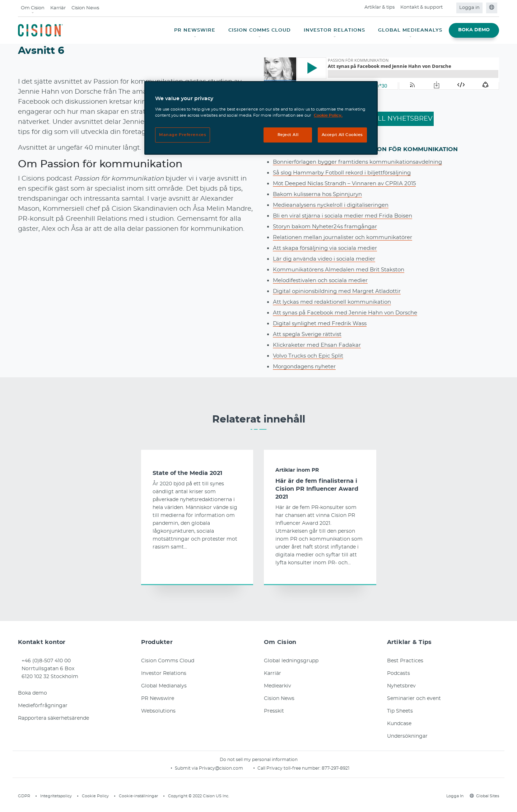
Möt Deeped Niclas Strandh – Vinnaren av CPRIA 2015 (349, 183)
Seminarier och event (414, 699)
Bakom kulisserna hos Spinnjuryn (321, 194)
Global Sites (484, 796)
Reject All (288, 135)
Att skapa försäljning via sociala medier (328, 248)
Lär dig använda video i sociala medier (327, 259)
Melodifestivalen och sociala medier (324, 280)
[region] (261, 118)
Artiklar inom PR (297, 470)
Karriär (58, 8)
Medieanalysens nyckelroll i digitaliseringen (335, 205)
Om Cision (33, 8)
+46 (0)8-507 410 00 (46, 661)
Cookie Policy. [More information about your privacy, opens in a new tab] (328, 115)
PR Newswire (158, 699)
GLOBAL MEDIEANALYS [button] (410, 30)
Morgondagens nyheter (307, 367)
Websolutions (158, 711)
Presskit (274, 711)
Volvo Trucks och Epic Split (311, 356)
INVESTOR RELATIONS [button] (334, 30)
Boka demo (32, 693)
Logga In (454, 796)
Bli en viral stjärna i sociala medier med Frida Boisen (347, 216)
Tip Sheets (400, 711)
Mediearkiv (278, 686)
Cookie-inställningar (138, 796)
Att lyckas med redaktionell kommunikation (337, 302)
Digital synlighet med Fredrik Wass (323, 323)
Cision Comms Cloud (168, 661)
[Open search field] (450, 8)
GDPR (24, 796)
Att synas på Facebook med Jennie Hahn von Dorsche (351, 313)
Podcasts (399, 673)
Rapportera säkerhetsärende (53, 718)
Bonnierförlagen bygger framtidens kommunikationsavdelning (364, 162)
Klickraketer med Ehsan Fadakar (320, 345)
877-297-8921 (336, 768)
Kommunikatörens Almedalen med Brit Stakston (344, 270)
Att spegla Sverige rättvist (310, 334)
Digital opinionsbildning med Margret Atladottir (341, 291)
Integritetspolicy (56, 796)
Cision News (85, 8)
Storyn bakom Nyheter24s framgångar (329, 227)
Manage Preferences (183, 135)
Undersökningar (407, 736)
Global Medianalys (164, 686)
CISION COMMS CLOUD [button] (260, 30)
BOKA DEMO (474, 30)
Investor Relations (164, 673)
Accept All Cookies (342, 135)
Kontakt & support (421, 7)
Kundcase (399, 724)
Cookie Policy (95, 796)
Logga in (469, 8)
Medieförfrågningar (43, 706)
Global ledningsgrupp (291, 661)
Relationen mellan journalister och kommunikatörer (348, 237)
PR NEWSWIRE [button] (195, 30)
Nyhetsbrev (401, 686)
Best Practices (405, 661)
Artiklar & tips (379, 7)
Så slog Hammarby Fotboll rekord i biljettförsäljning (346, 173)
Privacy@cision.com (221, 768)
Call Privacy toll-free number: (290, 768)
